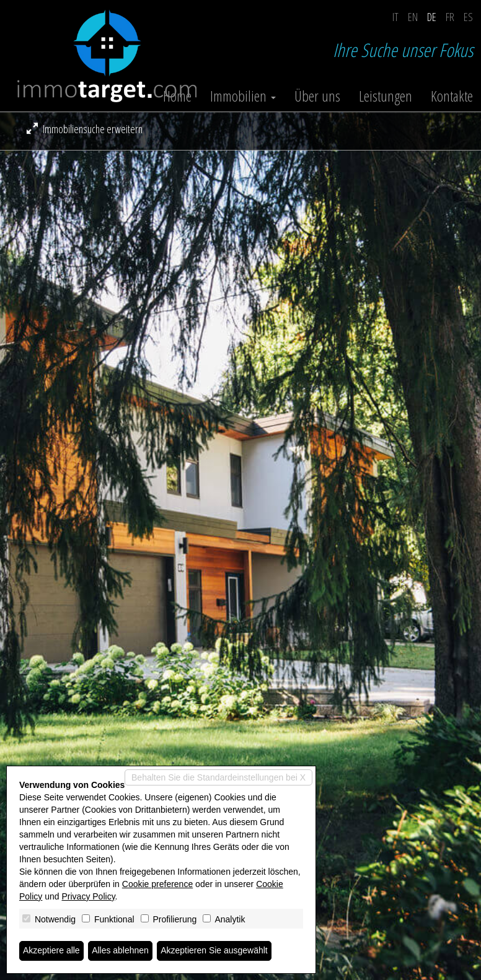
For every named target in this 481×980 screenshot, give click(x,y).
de (432, 17)
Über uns (317, 96)
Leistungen (386, 96)
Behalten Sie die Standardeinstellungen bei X (218, 777)
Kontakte (452, 96)
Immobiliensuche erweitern (85, 129)
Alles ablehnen (120, 951)
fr (450, 17)
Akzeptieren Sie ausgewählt (215, 951)
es (468, 17)
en (413, 17)
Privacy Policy (89, 896)
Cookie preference (157, 884)
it (395, 17)
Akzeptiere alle (51, 951)
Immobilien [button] (243, 96)
